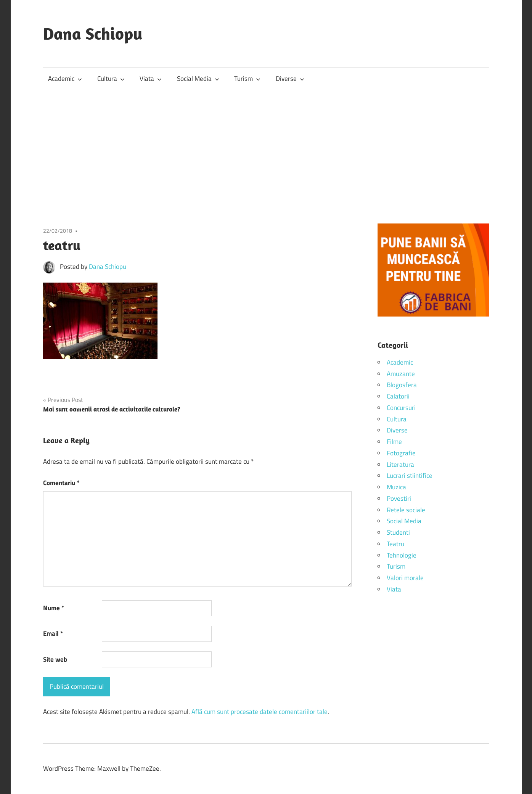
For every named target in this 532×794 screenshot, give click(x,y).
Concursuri (401, 408)
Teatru (395, 544)
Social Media (198, 79)
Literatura (400, 465)
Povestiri (399, 498)
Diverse (290, 79)
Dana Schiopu (93, 34)
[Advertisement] (266, 147)
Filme (394, 442)
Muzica (396, 487)
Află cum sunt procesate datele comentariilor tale (260, 712)
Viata (151, 79)
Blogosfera (402, 385)
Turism (247, 79)
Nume (54, 608)
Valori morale (405, 578)
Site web (55, 659)
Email (53, 633)
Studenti (398, 532)
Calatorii (398, 396)
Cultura (111, 79)
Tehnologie (402, 555)
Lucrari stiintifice (410, 476)
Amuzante (401, 374)
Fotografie (401, 453)
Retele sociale (406, 510)
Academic (65, 79)
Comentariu (61, 483)
